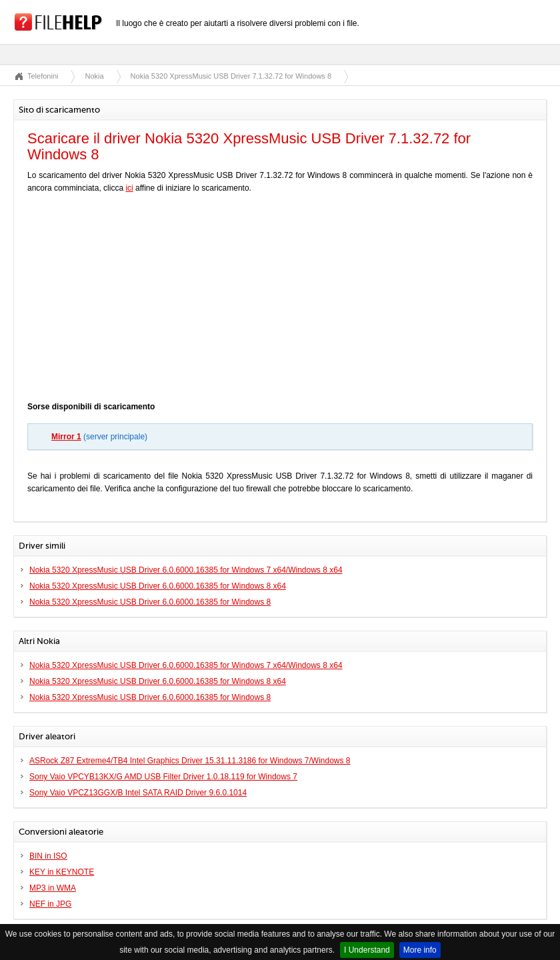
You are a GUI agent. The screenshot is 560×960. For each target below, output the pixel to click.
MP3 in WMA (53, 888)
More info (420, 950)
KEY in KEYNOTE (62, 872)
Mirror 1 (66, 437)
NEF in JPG (50, 904)
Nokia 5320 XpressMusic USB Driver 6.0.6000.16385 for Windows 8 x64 (158, 586)
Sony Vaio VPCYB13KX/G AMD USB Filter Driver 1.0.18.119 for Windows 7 (163, 777)
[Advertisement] (280, 301)
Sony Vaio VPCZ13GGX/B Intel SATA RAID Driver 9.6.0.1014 (138, 793)
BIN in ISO (48, 856)
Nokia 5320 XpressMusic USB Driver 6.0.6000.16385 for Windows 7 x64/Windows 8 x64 (186, 570)
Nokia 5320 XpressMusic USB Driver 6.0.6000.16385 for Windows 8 (150, 602)
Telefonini (43, 76)
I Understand (367, 950)
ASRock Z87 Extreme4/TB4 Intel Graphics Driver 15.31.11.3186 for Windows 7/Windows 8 (190, 761)
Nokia (94, 76)
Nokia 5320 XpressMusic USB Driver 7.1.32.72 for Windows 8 (231, 76)
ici (129, 188)
